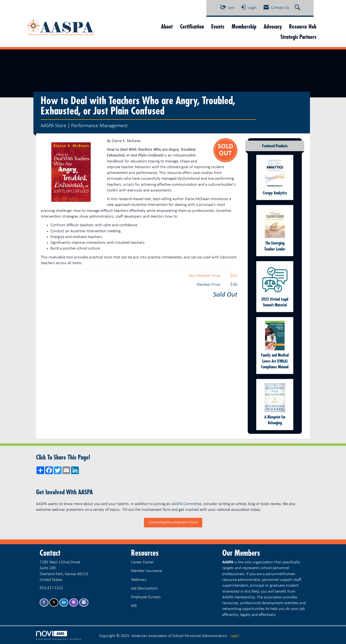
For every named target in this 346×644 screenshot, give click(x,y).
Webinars (139, 580)
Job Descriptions (144, 588)
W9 (134, 606)
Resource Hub (303, 27)
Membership (244, 27)
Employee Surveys (146, 597)
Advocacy (273, 27)
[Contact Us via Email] (84, 603)
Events (218, 27)
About (167, 27)
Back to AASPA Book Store (66, 83)
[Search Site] (298, 8)
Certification (192, 27)
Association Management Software (59, 635)
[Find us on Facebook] (44, 603)
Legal (234, 636)
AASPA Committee (186, 504)
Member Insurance (146, 571)
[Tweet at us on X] (54, 603)
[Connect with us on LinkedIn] (64, 603)
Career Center (142, 562)
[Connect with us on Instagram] (74, 603)
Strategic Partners (298, 37)
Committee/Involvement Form (173, 522)
